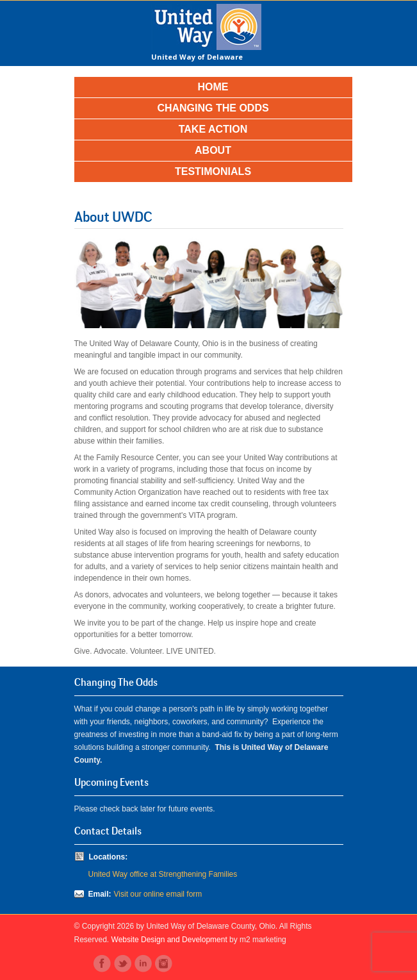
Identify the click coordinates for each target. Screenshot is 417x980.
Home (213, 87)
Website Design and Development (169, 940)
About (213, 150)
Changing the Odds (213, 108)
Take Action (213, 129)
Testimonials (213, 171)
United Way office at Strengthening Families (163, 874)
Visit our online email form (158, 894)
